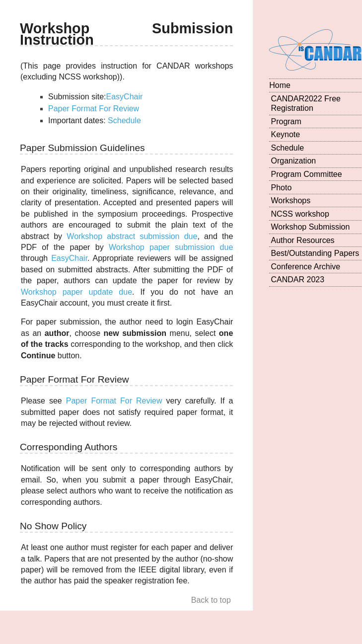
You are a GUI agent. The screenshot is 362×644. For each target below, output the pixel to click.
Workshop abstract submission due (132, 236)
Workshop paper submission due (171, 247)
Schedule (124, 121)
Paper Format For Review (94, 109)
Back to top (211, 600)
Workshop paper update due (76, 292)
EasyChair (125, 97)
